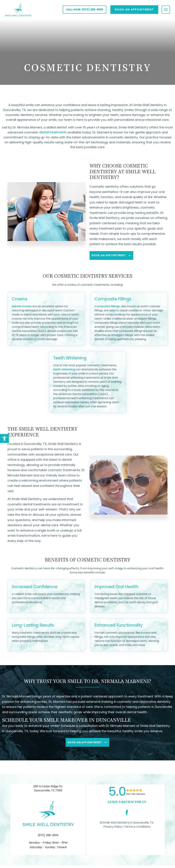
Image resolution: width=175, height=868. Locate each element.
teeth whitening (64, 371)
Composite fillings (107, 307)
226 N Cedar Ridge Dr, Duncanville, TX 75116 (48, 791)
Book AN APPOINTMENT (134, 9)
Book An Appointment (116, 257)
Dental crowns (22, 307)
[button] (4, 438)
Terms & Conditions (137, 829)
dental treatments (53, 132)
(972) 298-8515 (48, 838)
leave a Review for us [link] (127, 804)
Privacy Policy (113, 829)
